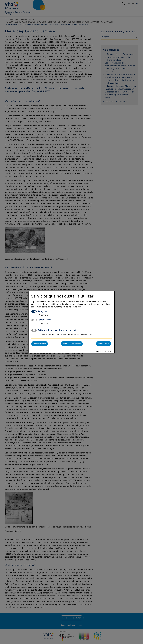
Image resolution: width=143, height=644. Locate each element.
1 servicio (43, 315)
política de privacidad (71, 307)
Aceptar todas (104, 344)
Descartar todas (40, 344)
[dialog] (72, 322)
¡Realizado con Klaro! (103, 352)
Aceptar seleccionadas (72, 344)
